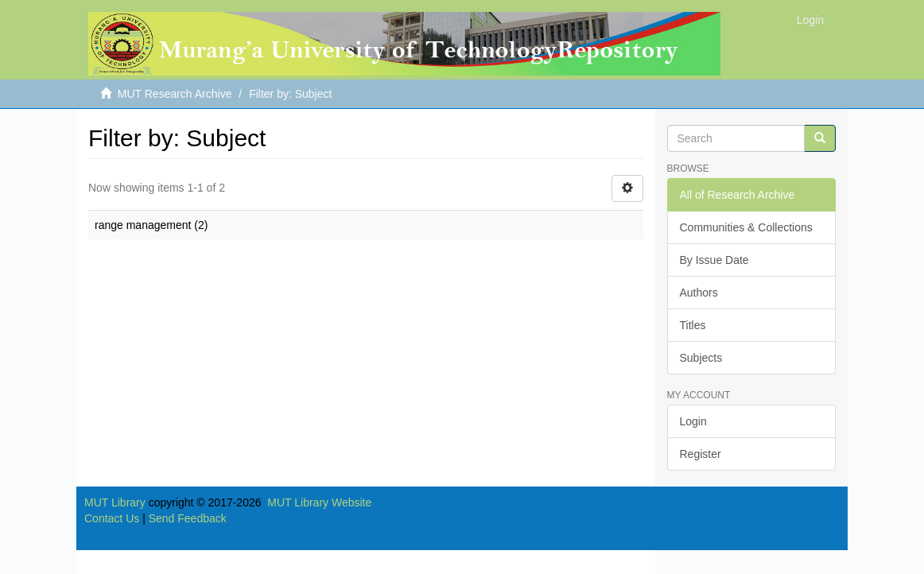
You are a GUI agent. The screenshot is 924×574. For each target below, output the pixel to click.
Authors (699, 293)
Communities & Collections (746, 227)
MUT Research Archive (175, 94)
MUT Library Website (319, 502)
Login (693, 421)
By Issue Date (714, 260)
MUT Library (115, 502)
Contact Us (112, 518)
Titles (693, 325)
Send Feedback (188, 518)
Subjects (701, 358)
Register (701, 454)
